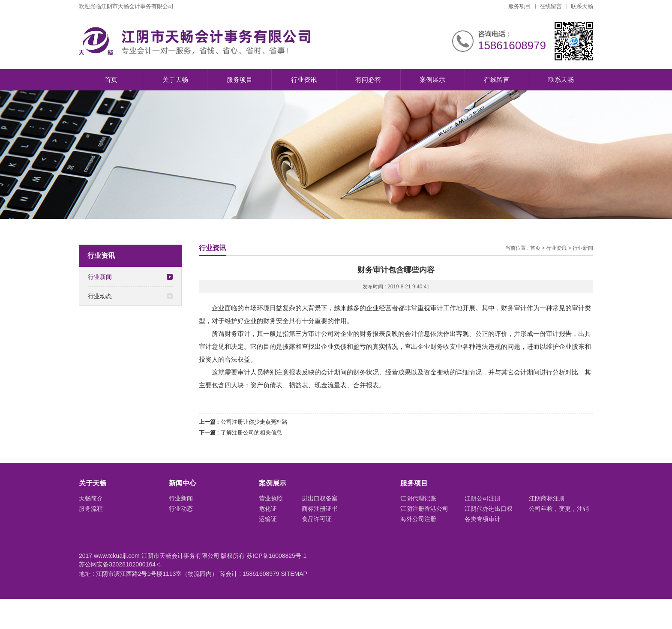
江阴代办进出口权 (489, 509)
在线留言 (551, 6)
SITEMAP (294, 574)
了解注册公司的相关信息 (251, 433)
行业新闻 (130, 277)
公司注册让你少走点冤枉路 (254, 422)
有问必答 (368, 79)
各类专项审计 (483, 519)
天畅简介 (91, 498)
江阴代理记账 (418, 498)
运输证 (268, 519)
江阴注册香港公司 (424, 509)
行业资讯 (304, 79)
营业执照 (271, 498)
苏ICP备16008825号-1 (276, 556)
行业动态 (130, 296)
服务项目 (519, 6)
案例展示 (432, 79)
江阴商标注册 (547, 498)
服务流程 (91, 509)
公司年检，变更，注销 (559, 509)
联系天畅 (582, 6)
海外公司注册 (418, 519)
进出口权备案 (320, 498)
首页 (111, 79)
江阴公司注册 (483, 498)
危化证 (268, 509)
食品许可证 (317, 519)
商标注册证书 (320, 509)
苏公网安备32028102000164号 (120, 564)
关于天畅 (175, 79)
